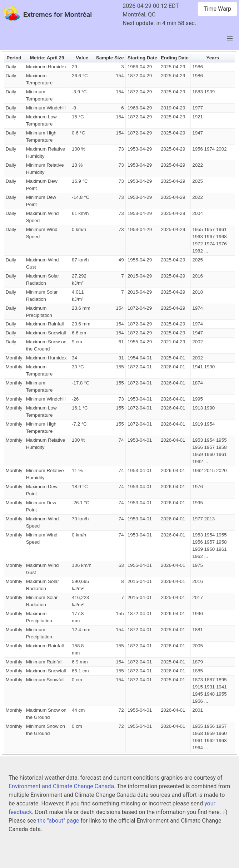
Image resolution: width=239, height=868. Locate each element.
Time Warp (217, 9)
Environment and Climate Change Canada (61, 786)
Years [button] (213, 58)
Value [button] (82, 58)
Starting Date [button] (142, 58)
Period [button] (14, 58)
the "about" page (58, 821)
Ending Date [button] (175, 58)
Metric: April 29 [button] (47, 58)
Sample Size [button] (110, 58)
